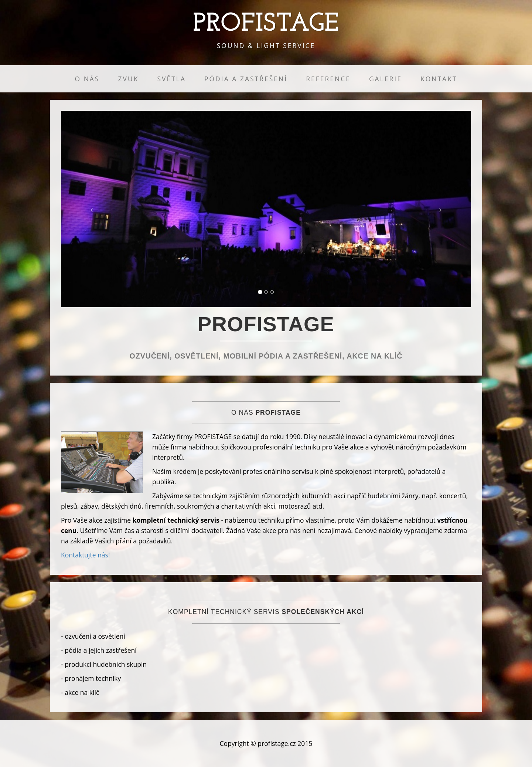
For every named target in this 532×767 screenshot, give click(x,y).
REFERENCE (328, 79)
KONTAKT (439, 79)
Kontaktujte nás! (86, 555)
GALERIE (386, 79)
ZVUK (128, 79)
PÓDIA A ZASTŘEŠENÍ (246, 79)
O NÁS (87, 79)
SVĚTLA (171, 79)
